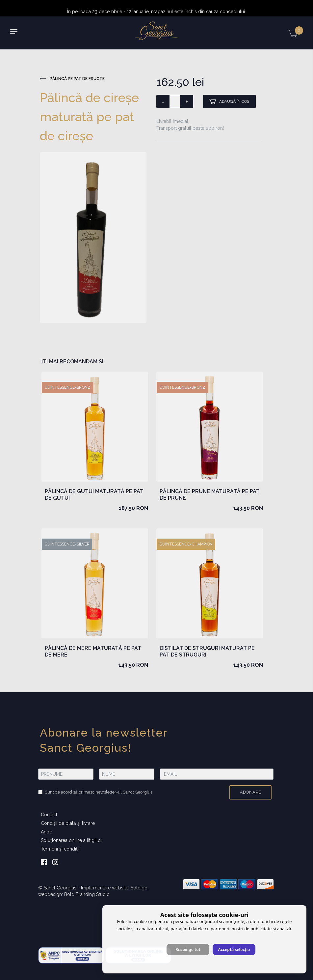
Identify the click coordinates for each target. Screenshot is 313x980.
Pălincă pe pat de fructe (72, 79)
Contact (49, 815)
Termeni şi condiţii (60, 849)
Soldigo (139, 888)
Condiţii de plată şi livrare (68, 823)
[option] (93, 238)
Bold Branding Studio (87, 894)
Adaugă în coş (229, 101)
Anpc (46, 832)
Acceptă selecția (234, 950)
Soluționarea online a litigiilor (72, 840)
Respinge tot (188, 950)
